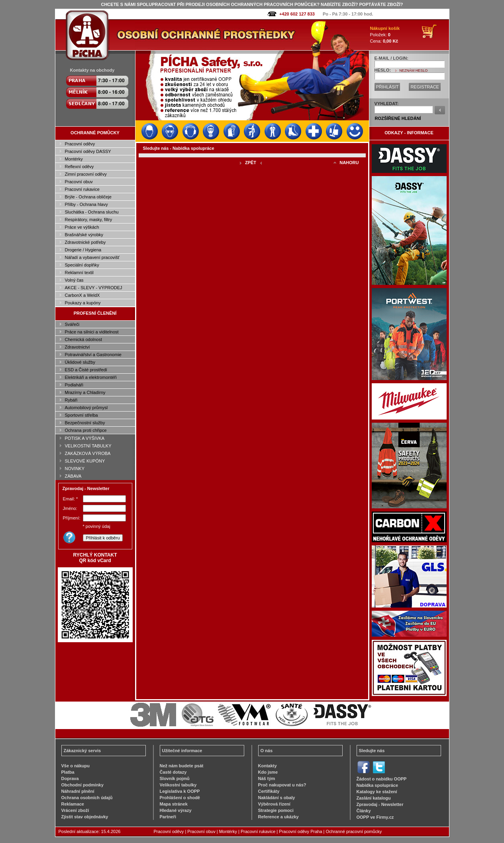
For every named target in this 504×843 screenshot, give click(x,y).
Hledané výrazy (176, 810)
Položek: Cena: (385, 35)
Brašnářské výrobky (84, 235)
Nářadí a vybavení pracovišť (92, 257)
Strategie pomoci (276, 810)
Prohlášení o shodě (180, 798)
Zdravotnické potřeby (85, 242)
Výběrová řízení (274, 804)
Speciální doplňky (82, 265)
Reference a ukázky (278, 817)
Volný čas (74, 280)
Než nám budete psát (182, 766)
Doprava (70, 778)
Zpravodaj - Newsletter (380, 804)
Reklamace (73, 804)
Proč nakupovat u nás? (282, 785)
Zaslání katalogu (374, 798)
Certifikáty (269, 791)
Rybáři (71, 400)
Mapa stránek (174, 804)
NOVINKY (75, 469)
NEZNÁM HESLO (413, 71)
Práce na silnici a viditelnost (92, 332)
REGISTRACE (425, 87)
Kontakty (268, 766)
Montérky (74, 159)
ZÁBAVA (73, 476)
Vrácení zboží (75, 810)
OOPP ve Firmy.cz (375, 817)
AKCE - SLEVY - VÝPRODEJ (94, 288)
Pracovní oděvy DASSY (88, 151)
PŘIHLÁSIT (387, 87)
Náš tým (267, 778)
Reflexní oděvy (79, 167)
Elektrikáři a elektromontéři (91, 377)
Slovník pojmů (175, 778)
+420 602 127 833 (297, 14)
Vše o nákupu (76, 766)
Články (364, 811)
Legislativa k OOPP (180, 791)
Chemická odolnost (84, 339)
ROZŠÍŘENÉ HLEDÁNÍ (398, 118)
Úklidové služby (80, 362)
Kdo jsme (268, 772)
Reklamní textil (79, 273)
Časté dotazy (173, 772)
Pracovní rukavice (82, 189)
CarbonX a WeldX (82, 295)
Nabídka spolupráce (378, 785)
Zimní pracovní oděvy (86, 174)
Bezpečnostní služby (85, 423)
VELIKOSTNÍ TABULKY (88, 446)
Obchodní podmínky (82, 785)
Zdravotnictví (77, 347)
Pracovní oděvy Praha (300, 831)
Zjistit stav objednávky (85, 817)
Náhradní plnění (78, 791)
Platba (68, 772)
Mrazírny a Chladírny (85, 392)
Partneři (168, 817)
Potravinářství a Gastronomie (93, 355)
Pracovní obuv (79, 182)
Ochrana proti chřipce (86, 430)
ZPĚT (251, 163)
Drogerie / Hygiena (83, 250)
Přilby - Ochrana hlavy (86, 204)
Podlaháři (74, 385)
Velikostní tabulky (178, 785)
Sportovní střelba (81, 415)
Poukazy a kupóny (83, 303)
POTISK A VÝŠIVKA (85, 438)
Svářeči (72, 324)
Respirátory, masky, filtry (89, 220)
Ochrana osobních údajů (87, 798)
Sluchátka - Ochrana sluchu (92, 212)
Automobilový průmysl (86, 408)
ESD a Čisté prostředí (86, 370)
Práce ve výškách (82, 227)
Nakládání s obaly (277, 798)
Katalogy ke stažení (377, 792)
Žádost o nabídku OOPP (382, 779)
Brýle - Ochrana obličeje (88, 197)
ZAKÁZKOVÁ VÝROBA (88, 453)
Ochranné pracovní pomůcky (354, 831)
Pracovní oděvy (80, 144)
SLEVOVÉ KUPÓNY (85, 461)
